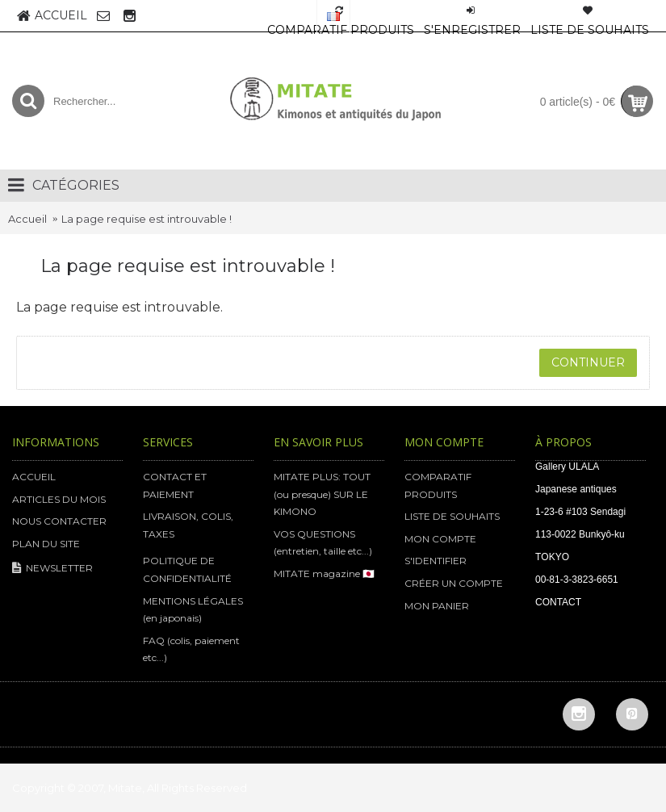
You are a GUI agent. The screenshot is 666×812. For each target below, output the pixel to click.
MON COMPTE (440, 539)
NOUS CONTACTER (59, 521)
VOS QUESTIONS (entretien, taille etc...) (323, 543)
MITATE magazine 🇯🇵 (324, 573)
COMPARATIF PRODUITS (438, 486)
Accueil (27, 219)
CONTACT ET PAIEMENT (175, 486)
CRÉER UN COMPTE (454, 583)
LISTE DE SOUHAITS (452, 516)
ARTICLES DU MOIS (59, 499)
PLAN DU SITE (46, 544)
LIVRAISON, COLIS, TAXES (188, 525)
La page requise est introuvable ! (147, 219)
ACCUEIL (34, 477)
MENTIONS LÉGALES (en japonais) (193, 610)
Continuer (588, 362)
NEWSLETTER (52, 569)
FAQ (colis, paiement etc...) (191, 649)
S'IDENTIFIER (436, 561)
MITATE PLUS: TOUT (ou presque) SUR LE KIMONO (322, 494)
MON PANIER (437, 606)
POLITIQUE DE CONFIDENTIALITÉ (187, 569)
